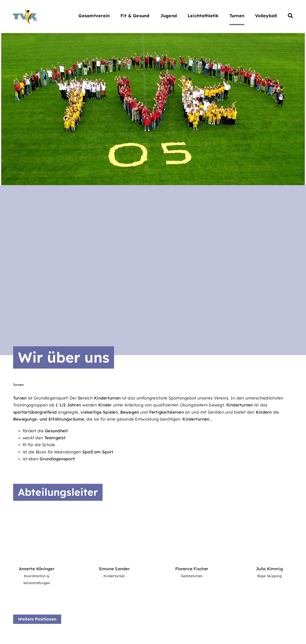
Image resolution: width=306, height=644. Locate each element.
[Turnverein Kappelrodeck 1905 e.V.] (25, 11)
